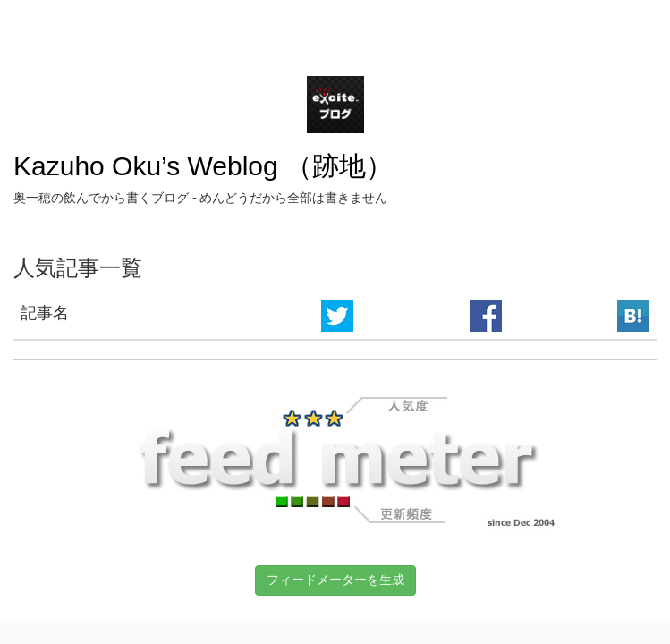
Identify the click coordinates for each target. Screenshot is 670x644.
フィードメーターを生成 (335, 580)
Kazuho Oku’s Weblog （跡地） (203, 166)
